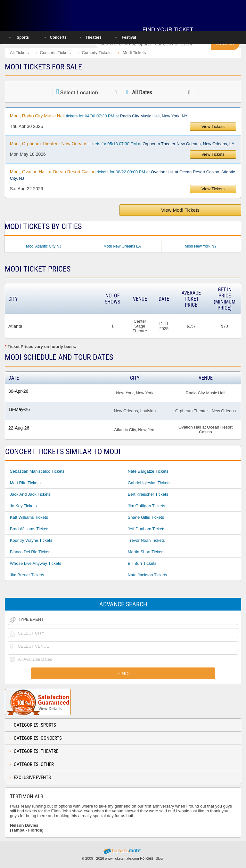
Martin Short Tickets (146, 552)
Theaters (94, 37)
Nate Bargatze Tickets (148, 471)
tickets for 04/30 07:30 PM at (99, 116)
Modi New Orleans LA (122, 246)
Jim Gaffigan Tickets (147, 506)
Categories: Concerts (38, 738)
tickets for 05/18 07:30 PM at (122, 144)
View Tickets (213, 126)
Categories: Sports (35, 725)
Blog (159, 858)
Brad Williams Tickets (30, 529)
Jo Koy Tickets (23, 506)
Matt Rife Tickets (25, 483)
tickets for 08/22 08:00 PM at (123, 175)
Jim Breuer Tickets (27, 575)
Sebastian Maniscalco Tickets (37, 471)
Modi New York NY (201, 246)
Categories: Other (34, 764)
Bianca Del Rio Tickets (31, 552)
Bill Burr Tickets (142, 563)
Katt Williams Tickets (29, 517)
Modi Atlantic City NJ (44, 246)
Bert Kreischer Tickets (148, 494)
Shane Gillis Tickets (146, 517)
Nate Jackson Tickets (148, 575)
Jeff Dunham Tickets (147, 529)
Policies (147, 858)
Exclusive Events (32, 777)
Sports (23, 37)
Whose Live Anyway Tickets (36, 563)
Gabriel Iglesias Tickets (149, 483)
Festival (129, 37)
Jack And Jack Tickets (30, 494)
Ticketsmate (46, 14)
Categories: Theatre (36, 751)
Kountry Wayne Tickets (31, 540)
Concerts (58, 37)
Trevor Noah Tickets (146, 540)
